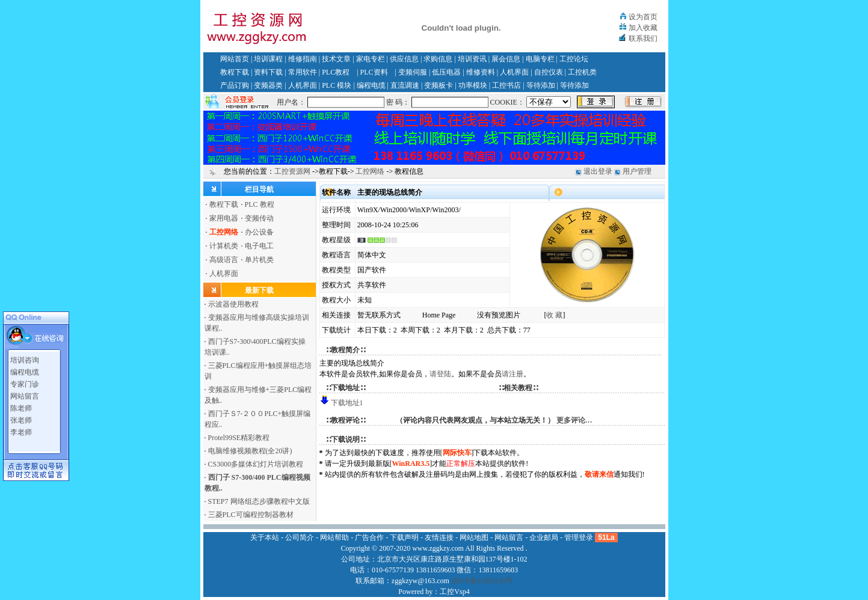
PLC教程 (336, 72)
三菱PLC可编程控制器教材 (251, 515)
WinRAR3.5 (411, 464)
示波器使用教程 (233, 304)
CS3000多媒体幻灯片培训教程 (256, 464)
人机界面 (514, 72)
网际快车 (457, 453)
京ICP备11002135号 (482, 581)
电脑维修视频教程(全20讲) (250, 451)
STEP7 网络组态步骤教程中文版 (259, 501)
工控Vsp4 (454, 592)
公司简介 (300, 537)
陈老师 (21, 406)
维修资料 (481, 72)
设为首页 (643, 17)
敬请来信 (599, 474)
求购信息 (438, 59)
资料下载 (268, 72)
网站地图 (474, 537)
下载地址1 (347, 403)
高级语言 (224, 260)
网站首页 (235, 59)
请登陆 (440, 374)
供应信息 (404, 59)
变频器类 (268, 85)
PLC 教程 (260, 204)
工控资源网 (292, 171)
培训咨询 (25, 358)
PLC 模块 (337, 85)
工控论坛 (574, 59)
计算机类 (224, 246)
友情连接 (439, 537)
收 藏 (554, 315)
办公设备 (259, 232)
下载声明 (404, 537)
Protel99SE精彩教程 (239, 438)
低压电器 (446, 72)
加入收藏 (643, 28)
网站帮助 (334, 537)
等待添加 (541, 85)
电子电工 (259, 246)
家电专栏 (371, 59)
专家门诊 (25, 382)
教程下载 (235, 72)
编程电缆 (371, 85)
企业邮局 (544, 537)
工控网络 (370, 171)
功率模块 (473, 85)
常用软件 (303, 72)
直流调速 (405, 85)
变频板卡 (439, 85)
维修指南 (303, 59)
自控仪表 (549, 72)
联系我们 (643, 38)
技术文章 (336, 59)
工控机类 (582, 72)
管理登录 (579, 537)
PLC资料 (374, 72)
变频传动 (259, 218)
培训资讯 (472, 59)
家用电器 (224, 218)
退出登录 (598, 171)
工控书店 (506, 85)
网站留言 (25, 394)
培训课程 (268, 59)
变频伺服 (413, 72)
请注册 (512, 374)
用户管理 (637, 171)
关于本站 (265, 537)
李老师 (21, 430)
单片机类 (259, 260)
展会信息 (506, 59)
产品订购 (235, 85)
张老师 (21, 418)
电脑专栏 (540, 59)
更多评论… (574, 420)
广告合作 (369, 537)
